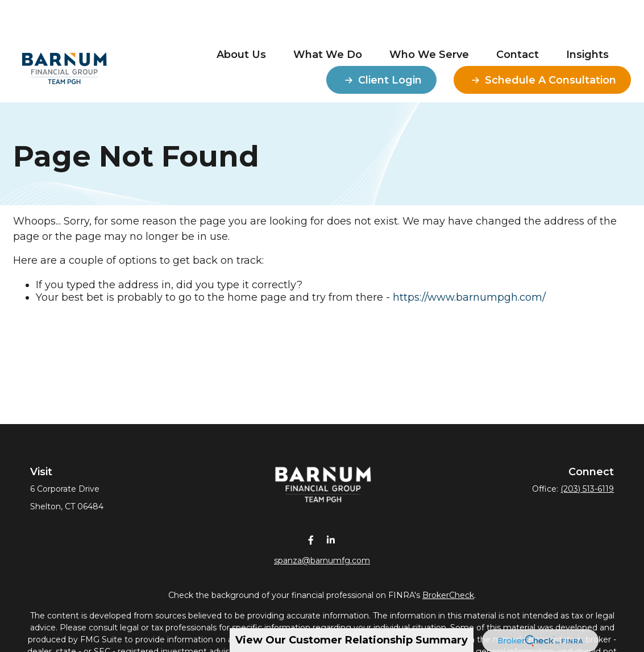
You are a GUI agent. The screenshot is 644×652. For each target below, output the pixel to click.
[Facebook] (311, 540)
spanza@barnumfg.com (322, 560)
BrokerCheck (448, 595)
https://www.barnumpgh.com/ (469, 297)
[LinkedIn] (331, 540)
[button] (241, 20)
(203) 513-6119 (587, 489)
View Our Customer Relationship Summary (352, 640)
